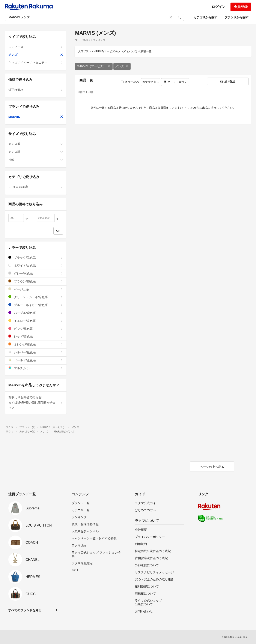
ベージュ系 (36, 289)
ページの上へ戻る (212, 467)
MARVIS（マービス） (94, 66)
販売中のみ (130, 82)
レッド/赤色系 (36, 336)
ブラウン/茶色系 (36, 281)
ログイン (218, 7)
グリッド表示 (175, 82)
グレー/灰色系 (36, 273)
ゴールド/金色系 (36, 360)
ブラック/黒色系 (36, 257)
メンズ (122, 66)
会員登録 (241, 7)
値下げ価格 (36, 90)
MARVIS (36, 117)
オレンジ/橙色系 (36, 344)
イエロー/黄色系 (36, 321)
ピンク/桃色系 (36, 329)
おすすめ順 (151, 82)
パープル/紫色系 (36, 313)
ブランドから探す (236, 17)
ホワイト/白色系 (36, 265)
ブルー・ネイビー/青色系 (36, 305)
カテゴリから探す (205, 17)
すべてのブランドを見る (25, 610)
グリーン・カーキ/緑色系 (36, 297)
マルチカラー (36, 368)
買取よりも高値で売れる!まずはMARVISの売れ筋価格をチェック (36, 402)
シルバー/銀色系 (36, 352)
